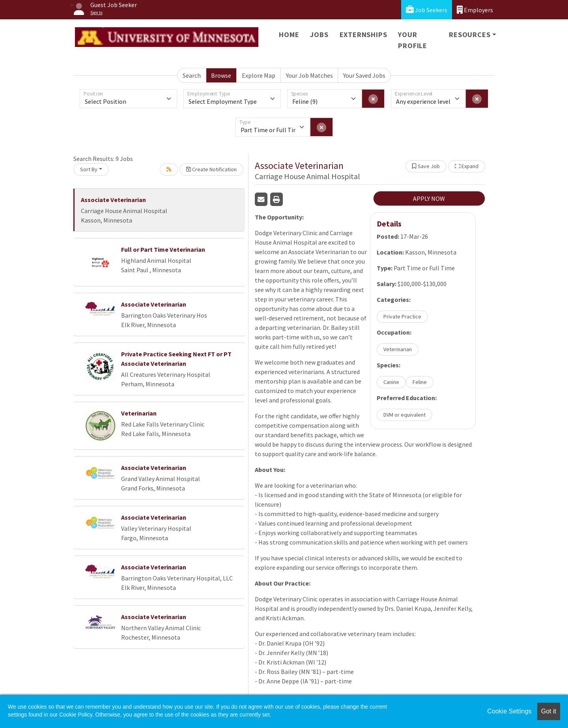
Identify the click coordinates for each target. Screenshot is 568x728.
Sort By (89, 169)
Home (289, 35)
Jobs (319, 35)
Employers (475, 10)
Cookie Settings (509, 711)
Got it (549, 711)
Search (192, 75)
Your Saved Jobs (364, 75)
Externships (363, 35)
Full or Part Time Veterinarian (163, 249)
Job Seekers (427, 10)
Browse (221, 75)
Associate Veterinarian (113, 200)
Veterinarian (139, 413)
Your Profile (413, 40)
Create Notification (211, 169)
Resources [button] (470, 35)
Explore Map (259, 75)
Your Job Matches (309, 75)
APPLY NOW (429, 198)
